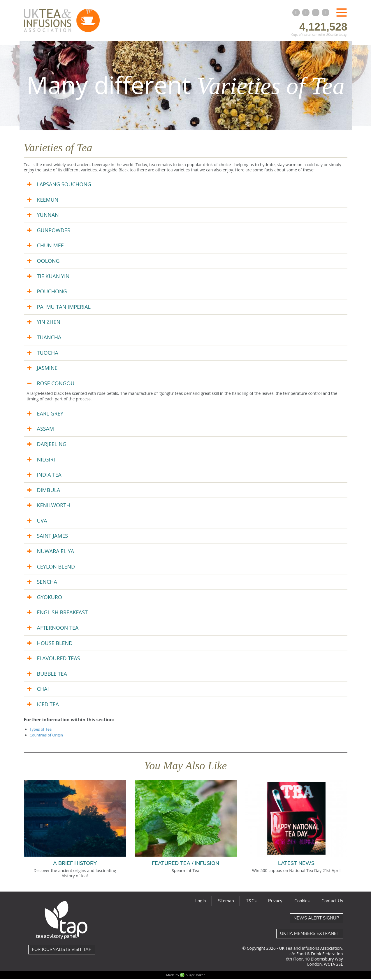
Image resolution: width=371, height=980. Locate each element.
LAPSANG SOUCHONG (64, 185)
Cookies (302, 902)
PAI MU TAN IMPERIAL (64, 308)
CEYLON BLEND (56, 567)
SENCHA (47, 583)
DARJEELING (52, 445)
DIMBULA (49, 491)
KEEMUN (48, 200)
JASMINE (47, 369)
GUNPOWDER (54, 231)
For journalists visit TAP (62, 951)
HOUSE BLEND (55, 644)
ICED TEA (48, 705)
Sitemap (226, 902)
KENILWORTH (54, 506)
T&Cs (251, 902)
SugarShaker (195, 976)
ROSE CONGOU (56, 384)
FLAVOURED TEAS (59, 659)
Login (201, 902)
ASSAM (46, 430)
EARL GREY (50, 414)
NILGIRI (46, 460)
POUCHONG (52, 292)
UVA (42, 521)
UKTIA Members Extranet (310, 935)
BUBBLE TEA (52, 674)
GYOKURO (50, 598)
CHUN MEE (50, 246)
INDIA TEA (49, 475)
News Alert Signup (316, 919)
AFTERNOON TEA (58, 629)
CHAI (43, 690)
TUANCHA (49, 338)
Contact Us (332, 902)
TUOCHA (48, 354)
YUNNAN (48, 216)
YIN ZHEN (49, 323)
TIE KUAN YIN (53, 277)
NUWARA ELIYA (56, 552)
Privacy (275, 902)
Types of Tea (41, 730)
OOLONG (48, 262)
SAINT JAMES (53, 537)
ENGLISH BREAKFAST (62, 613)
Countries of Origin (46, 736)
